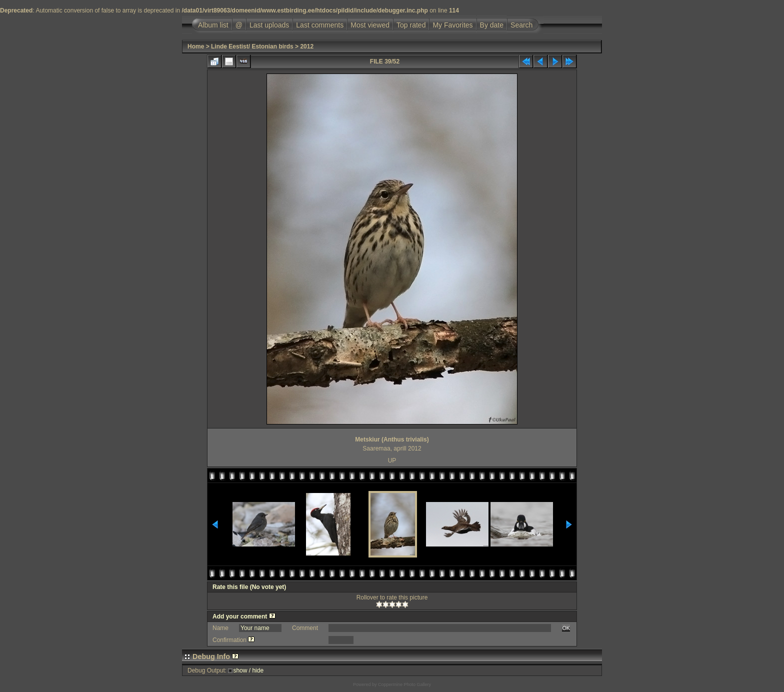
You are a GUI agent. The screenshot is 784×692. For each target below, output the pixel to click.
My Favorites (452, 25)
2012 (307, 46)
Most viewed (370, 25)
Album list (213, 25)
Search (521, 25)
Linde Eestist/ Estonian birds (252, 46)
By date (492, 25)
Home (196, 46)
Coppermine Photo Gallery (404, 684)
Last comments (320, 25)
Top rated (411, 25)
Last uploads (269, 25)
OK (566, 628)
